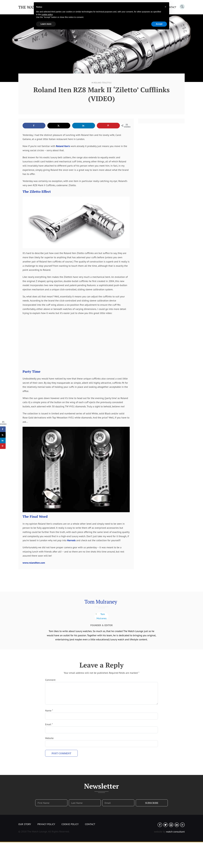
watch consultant (175, 832)
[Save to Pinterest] (108, 126)
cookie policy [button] (47, 15)
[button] (166, 7)
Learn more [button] (46, 24)
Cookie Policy (70, 824)
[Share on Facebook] (34, 126)
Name (49, 711)
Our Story (25, 824)
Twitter (166, 825)
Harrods (71, 540)
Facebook (160, 825)
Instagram (171, 825)
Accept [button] (159, 24)
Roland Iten (100, 83)
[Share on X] (59, 126)
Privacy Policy (46, 824)
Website (49, 738)
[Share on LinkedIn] (84, 126)
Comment (50, 680)
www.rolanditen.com (34, 563)
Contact (90, 824)
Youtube (182, 825)
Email (49, 724)
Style (109, 83)
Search (182, 7)
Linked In (177, 825)
